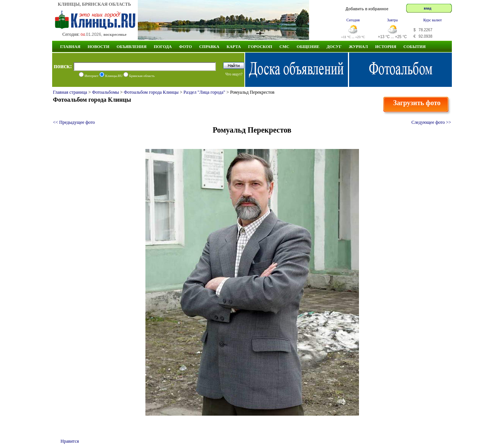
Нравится (70, 441)
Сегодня (353, 20)
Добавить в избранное (367, 9)
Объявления (132, 46)
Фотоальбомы (106, 92)
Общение (308, 46)
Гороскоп (260, 46)
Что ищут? (234, 74)
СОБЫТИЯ (415, 46)
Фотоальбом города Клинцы (151, 92)
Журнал (358, 46)
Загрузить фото (417, 103)
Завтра (392, 20)
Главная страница (70, 92)
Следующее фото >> (431, 122)
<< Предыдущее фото (74, 122)
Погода (163, 46)
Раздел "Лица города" (204, 92)
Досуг (334, 46)
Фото (185, 46)
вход (427, 8)
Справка (209, 46)
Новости (98, 46)
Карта (234, 46)
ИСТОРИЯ (385, 46)
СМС (284, 46)
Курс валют (433, 20)
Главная (70, 46)
